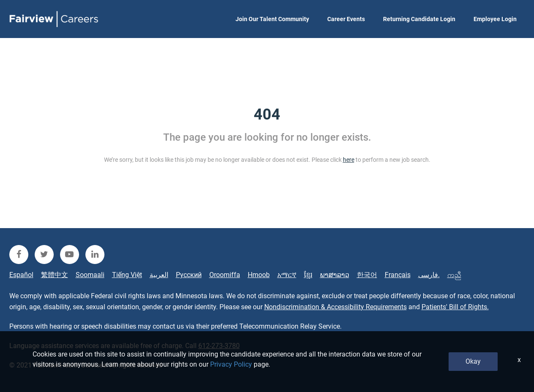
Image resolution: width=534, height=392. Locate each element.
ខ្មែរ (308, 275)
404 (267, 114)
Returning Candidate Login (419, 19)
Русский (189, 275)
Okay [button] (473, 361)
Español (21, 275)
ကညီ (454, 275)
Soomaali (90, 275)
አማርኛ (287, 275)
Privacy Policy (231, 364)
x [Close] (519, 360)
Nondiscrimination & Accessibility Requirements (335, 307)
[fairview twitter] (44, 255)
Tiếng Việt (127, 275)
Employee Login (495, 19)
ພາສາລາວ (335, 275)
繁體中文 (55, 275)
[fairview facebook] (19, 255)
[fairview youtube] (70, 255)
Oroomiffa (225, 275)
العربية (159, 275)
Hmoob (259, 275)
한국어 (367, 275)
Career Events (346, 19)
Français (398, 275)
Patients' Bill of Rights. (455, 307)
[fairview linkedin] (95, 255)
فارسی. (429, 275)
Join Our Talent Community (272, 19)
